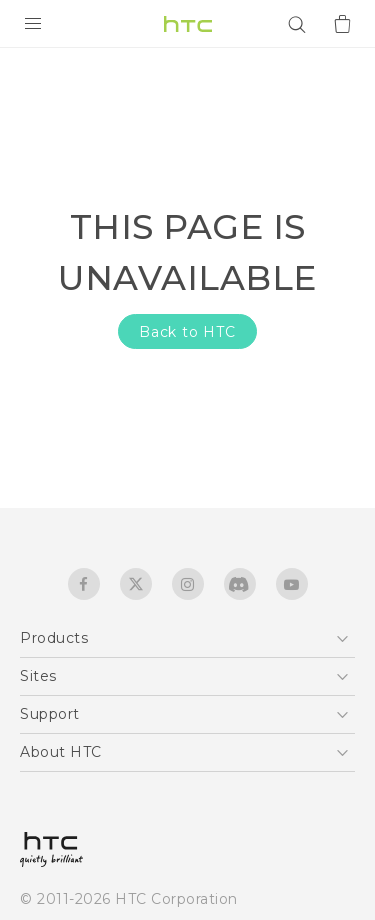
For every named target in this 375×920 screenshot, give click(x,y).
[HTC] (188, 24)
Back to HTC (187, 332)
